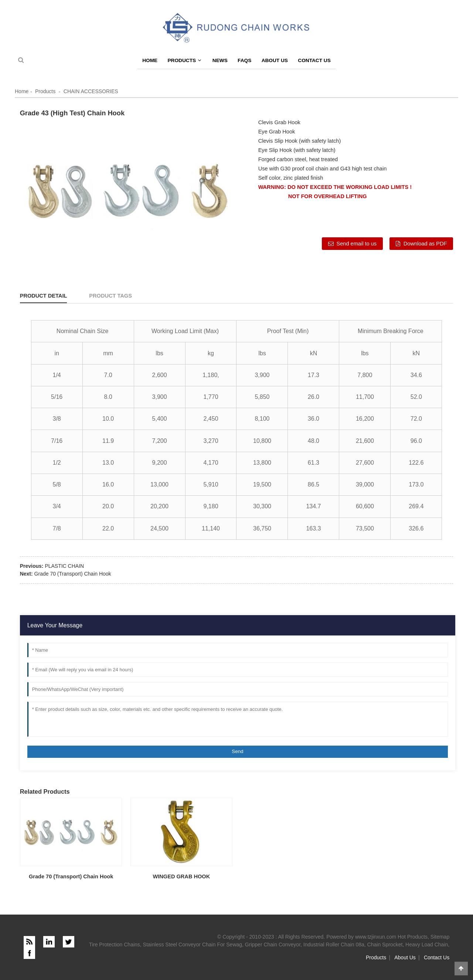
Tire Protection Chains (115, 945)
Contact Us (314, 60)
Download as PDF (425, 244)
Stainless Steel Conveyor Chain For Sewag (193, 945)
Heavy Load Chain (427, 945)
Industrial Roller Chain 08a (334, 945)
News (220, 60)
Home (150, 60)
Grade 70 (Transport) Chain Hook (73, 574)
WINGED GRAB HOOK (182, 876)
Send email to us (356, 244)
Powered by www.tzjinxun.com (361, 937)
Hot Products (413, 937)
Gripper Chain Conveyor (273, 945)
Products (184, 60)
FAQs (244, 60)
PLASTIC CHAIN (64, 566)
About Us (275, 60)
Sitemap (440, 937)
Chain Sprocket (385, 945)
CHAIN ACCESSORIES (91, 91)
